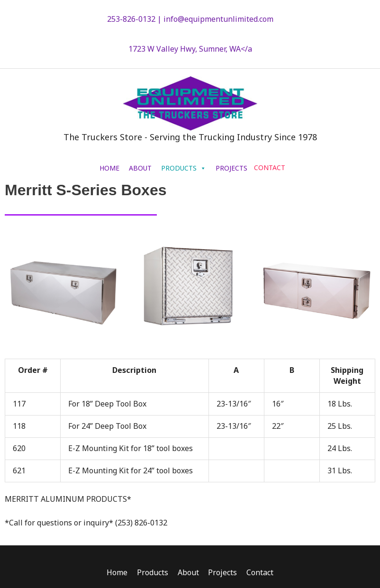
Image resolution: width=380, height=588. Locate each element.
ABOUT (140, 171)
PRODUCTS (184, 171)
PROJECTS (231, 171)
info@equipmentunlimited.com (218, 19)
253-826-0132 (131, 19)
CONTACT (270, 171)
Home (117, 576)
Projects (223, 576)
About (188, 576)
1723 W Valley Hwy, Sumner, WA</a (190, 49)
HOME (109, 171)
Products (153, 576)
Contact (260, 576)
